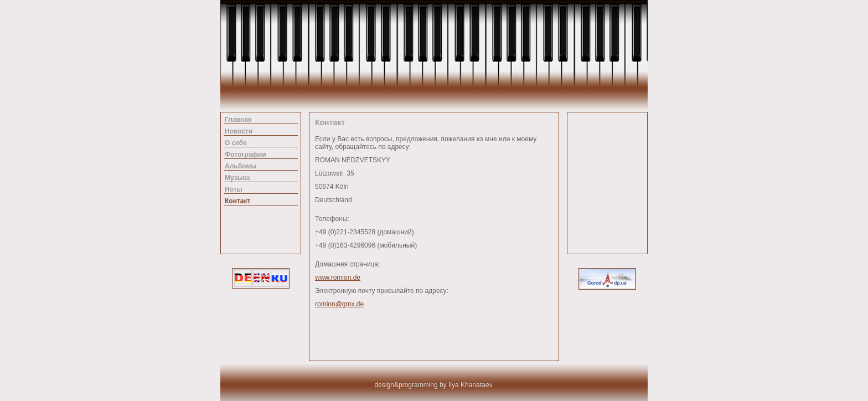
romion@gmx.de (339, 304)
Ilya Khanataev (470, 385)
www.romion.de (338, 277)
